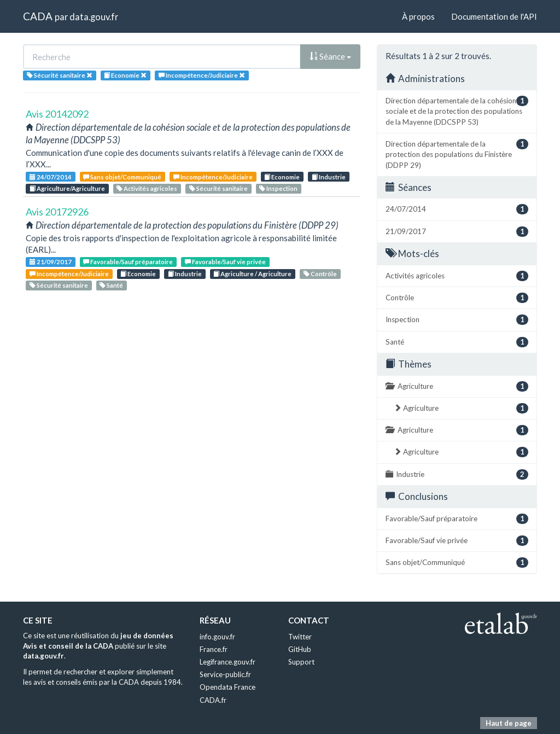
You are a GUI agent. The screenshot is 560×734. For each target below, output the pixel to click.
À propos (418, 16)
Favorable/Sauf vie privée (225, 262)
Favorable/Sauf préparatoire (128, 262)
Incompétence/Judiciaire (213, 177)
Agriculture (457, 386)
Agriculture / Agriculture (252, 274)
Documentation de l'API (494, 16)
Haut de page (509, 723)
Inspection (278, 188)
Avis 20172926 (57, 212)
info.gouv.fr (217, 637)
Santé (111, 285)
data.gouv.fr (94, 17)
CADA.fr (213, 700)
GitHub (300, 649)
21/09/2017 (51, 262)
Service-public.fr (225, 674)
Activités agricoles (147, 188)
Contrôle (320, 274)
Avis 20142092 (57, 114)
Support (301, 662)
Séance (330, 56)
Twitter (300, 637)
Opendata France (227, 687)
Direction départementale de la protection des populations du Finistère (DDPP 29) (457, 154)
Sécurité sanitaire (218, 188)
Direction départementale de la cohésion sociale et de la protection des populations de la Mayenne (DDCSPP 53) (457, 111)
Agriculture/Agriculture (67, 188)
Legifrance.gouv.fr (227, 662)
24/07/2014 (51, 177)
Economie (282, 177)
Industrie (329, 177)
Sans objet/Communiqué (122, 177)
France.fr (214, 649)
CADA (38, 16)
